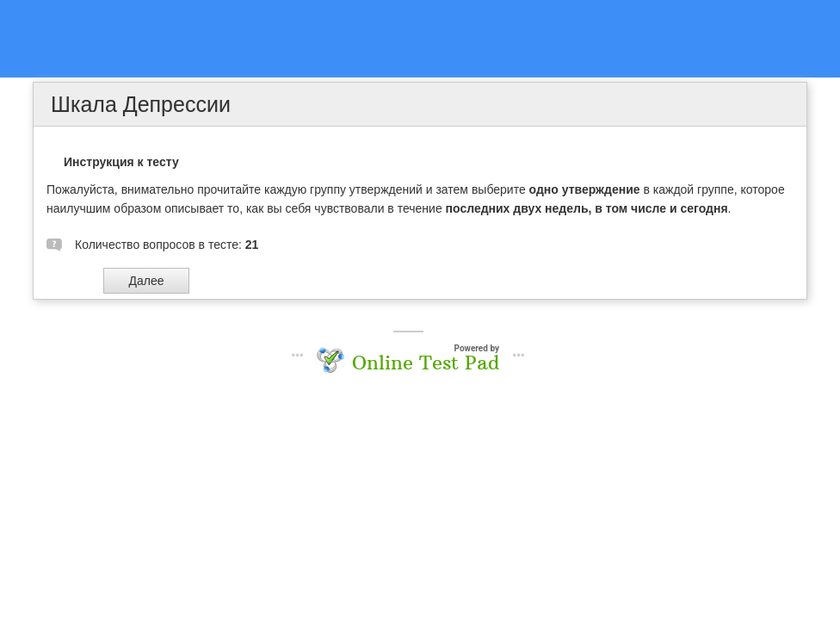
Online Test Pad (426, 363)
